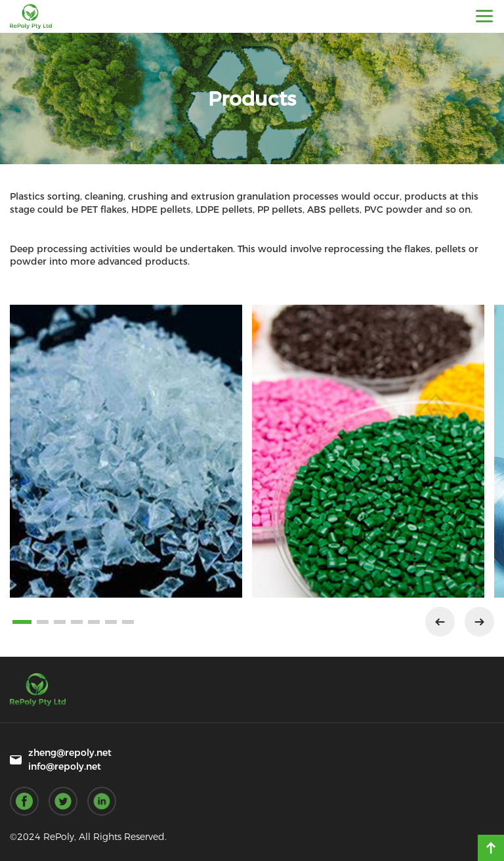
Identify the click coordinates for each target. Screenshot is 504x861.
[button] (22, 622)
